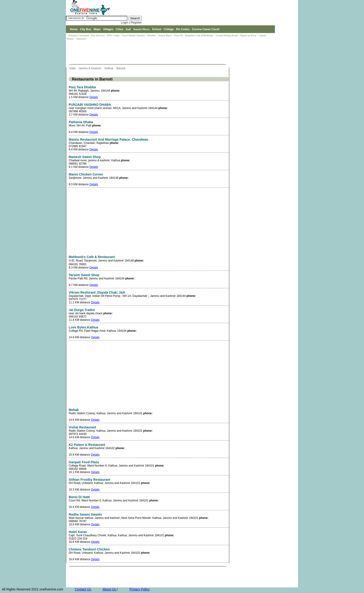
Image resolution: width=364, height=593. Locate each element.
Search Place (165, 35)
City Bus (86, 29)
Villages (108, 29)
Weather (152, 35)
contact (263, 35)
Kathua (109, 68)
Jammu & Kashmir (90, 68)
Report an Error (249, 35)
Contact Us (83, 589)
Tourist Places (141, 29)
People (70, 39)
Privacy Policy (139, 589)
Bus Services (98, 35)
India (73, 68)
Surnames (81, 39)
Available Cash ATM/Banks (199, 35)
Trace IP (179, 35)
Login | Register (131, 22)
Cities (120, 29)
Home (74, 29)
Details (94, 97)
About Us (109, 589)
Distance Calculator (79, 35)
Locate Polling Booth (227, 35)
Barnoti (121, 68)
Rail (128, 29)
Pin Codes (183, 29)
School (157, 29)
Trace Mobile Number (134, 35)
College (169, 29)
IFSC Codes (114, 35)
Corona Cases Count (206, 29)
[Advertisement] (150, 53)
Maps (97, 29)
